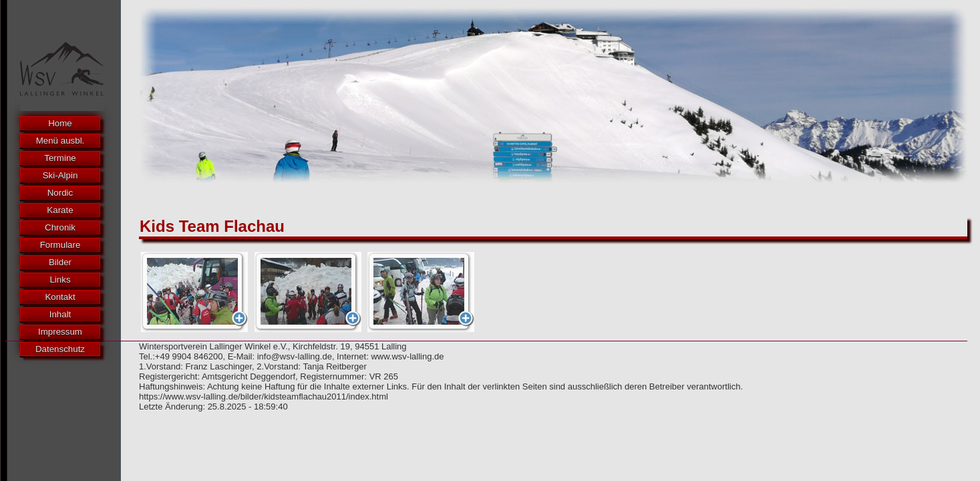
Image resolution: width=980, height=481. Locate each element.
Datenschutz (60, 349)
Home (60, 123)
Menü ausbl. (60, 141)
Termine (60, 158)
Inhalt (60, 314)
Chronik (60, 227)
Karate (60, 210)
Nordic (60, 193)
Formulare (60, 245)
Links (60, 280)
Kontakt (60, 297)
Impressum (60, 332)
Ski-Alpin (60, 175)
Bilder (60, 262)
